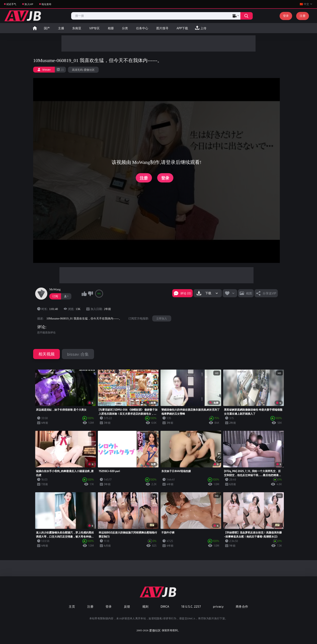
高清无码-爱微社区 (83, 70)
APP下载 (182, 28)
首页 (35, 28)
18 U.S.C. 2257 (191, 606)
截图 (249, 293)
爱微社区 (155, 630)
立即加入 (162, 318)
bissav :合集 (78, 354)
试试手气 (11, 4)
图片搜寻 (162, 28)
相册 (111, 28)
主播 (61, 28)
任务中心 (142, 28)
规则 (145, 606)
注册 (303, 16)
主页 (72, 606)
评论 (41, 327)
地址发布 (46, 4)
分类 (125, 28)
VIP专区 (95, 28)
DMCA (165, 606)
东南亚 (77, 28)
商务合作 (242, 606)
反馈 (127, 606)
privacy (218, 606)
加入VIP (29, 4)
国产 (47, 28)
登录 (286, 16)
